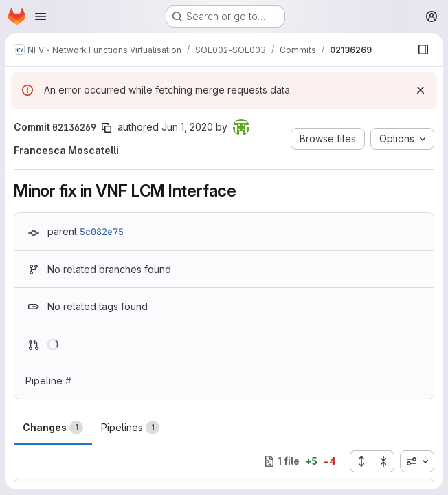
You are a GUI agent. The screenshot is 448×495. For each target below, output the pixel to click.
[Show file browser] (423, 49)
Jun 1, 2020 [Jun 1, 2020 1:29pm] (187, 127)
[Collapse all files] (383, 461)
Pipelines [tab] (130, 428)
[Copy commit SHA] (107, 128)
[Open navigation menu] (41, 16)
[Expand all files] (361, 461)
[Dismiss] (421, 90)
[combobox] (417, 461)
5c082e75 (102, 232)
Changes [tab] (53, 428)
